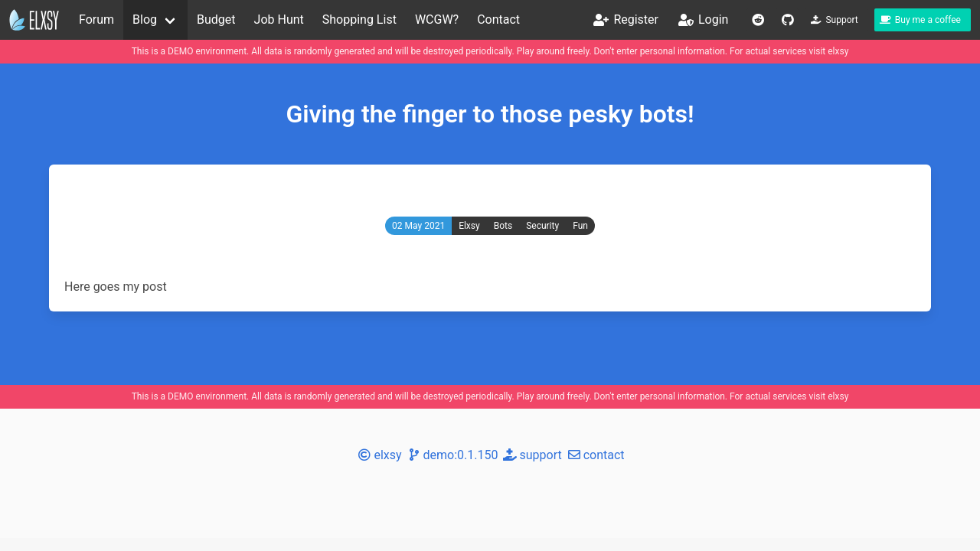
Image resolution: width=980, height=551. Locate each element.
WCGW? (437, 20)
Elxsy (469, 226)
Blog (145, 20)
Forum (96, 20)
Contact (498, 20)
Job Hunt (279, 20)
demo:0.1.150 (452, 455)
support (531, 455)
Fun (580, 226)
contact (595, 455)
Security (542, 226)
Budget (216, 20)
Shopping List (359, 20)
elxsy (838, 51)
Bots (503, 226)
